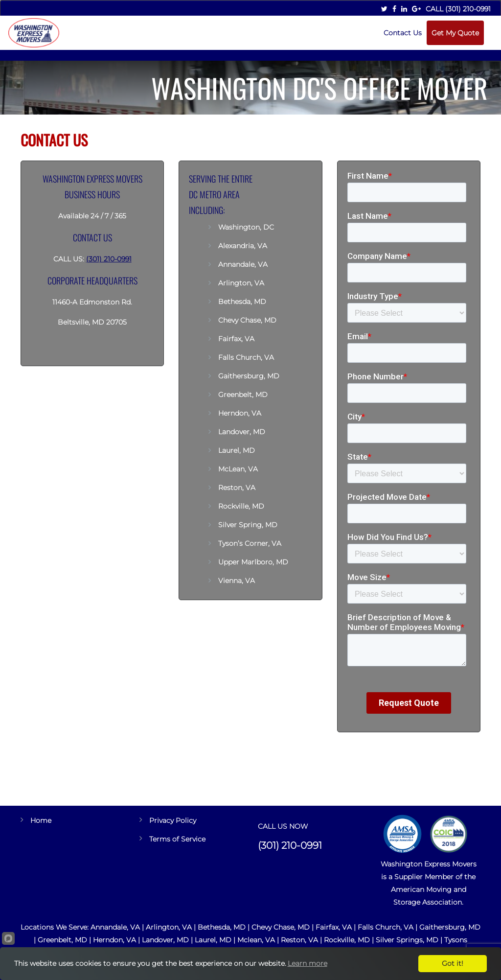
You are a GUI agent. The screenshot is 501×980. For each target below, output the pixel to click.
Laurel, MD (237, 450)
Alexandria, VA (243, 246)
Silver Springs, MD (407, 940)
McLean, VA (238, 469)
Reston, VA (237, 488)
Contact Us (403, 33)
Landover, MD (242, 432)
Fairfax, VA (236, 339)
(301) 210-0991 (109, 259)
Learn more (307, 963)
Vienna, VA (237, 581)
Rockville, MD (241, 506)
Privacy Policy (173, 820)
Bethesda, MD (242, 302)
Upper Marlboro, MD (253, 562)
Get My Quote (455, 33)
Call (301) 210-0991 (458, 9)
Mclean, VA (256, 940)
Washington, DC (247, 227)
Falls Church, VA (246, 357)
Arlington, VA (241, 283)
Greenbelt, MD (243, 395)
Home (41, 820)
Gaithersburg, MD (249, 376)
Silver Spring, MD (248, 525)
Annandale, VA (243, 264)
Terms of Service (177, 839)
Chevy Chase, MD (247, 320)
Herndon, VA (240, 413)
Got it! (453, 963)
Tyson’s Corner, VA (250, 543)
